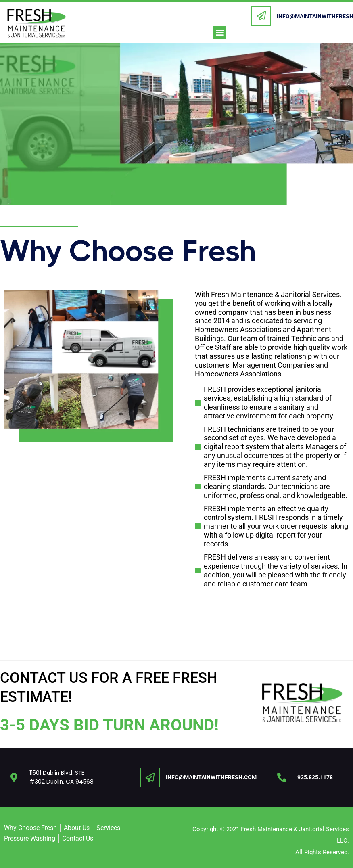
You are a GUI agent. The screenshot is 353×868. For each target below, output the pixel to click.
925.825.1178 (315, 777)
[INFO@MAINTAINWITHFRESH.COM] (261, 16)
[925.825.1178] (282, 778)
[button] (220, 32)
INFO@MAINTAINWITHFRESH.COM (211, 777)
